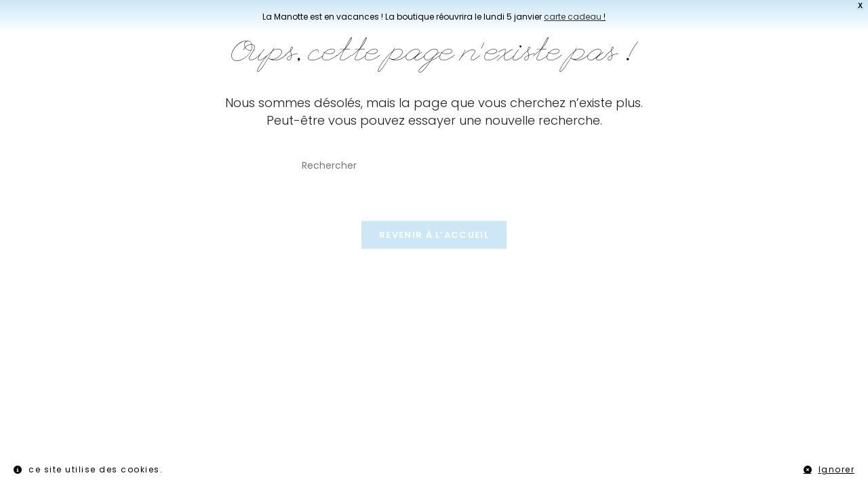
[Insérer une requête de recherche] (434, 166)
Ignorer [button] (837, 469)
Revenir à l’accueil (434, 235)
